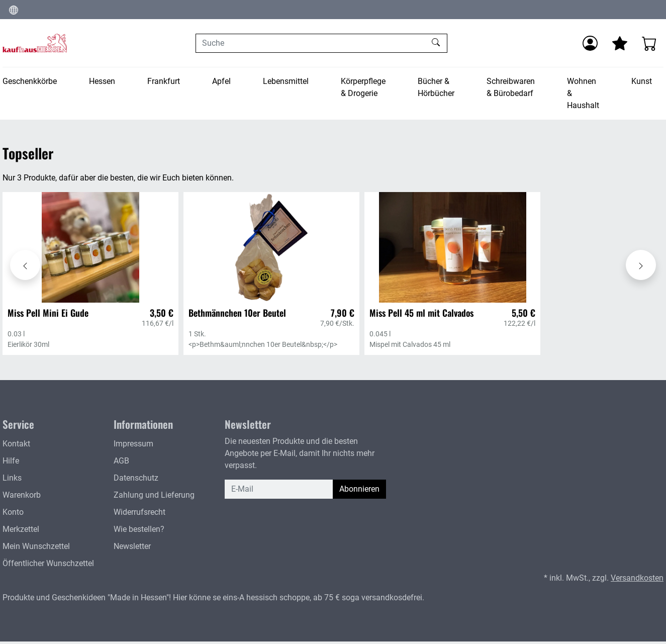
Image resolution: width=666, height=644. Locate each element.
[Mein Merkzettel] (620, 43)
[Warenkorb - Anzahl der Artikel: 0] (649, 43)
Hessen (102, 81)
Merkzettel (21, 529)
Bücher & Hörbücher (436, 87)
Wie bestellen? (139, 529)
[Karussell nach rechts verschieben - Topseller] (641, 265)
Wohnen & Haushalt (583, 93)
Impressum (133, 444)
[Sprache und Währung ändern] (14, 10)
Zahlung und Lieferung (154, 495)
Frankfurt (164, 81)
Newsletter (132, 546)
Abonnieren (359, 489)
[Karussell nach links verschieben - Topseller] (25, 265)
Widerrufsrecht (139, 512)
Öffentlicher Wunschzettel (48, 563)
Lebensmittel (286, 81)
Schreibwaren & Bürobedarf (511, 87)
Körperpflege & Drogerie (363, 87)
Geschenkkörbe (30, 81)
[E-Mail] (279, 489)
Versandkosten (637, 578)
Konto (13, 512)
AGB (121, 461)
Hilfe (11, 461)
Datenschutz (136, 478)
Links (12, 478)
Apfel (221, 81)
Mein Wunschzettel (36, 546)
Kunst (642, 81)
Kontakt (16, 444)
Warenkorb (22, 495)
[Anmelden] (590, 43)
